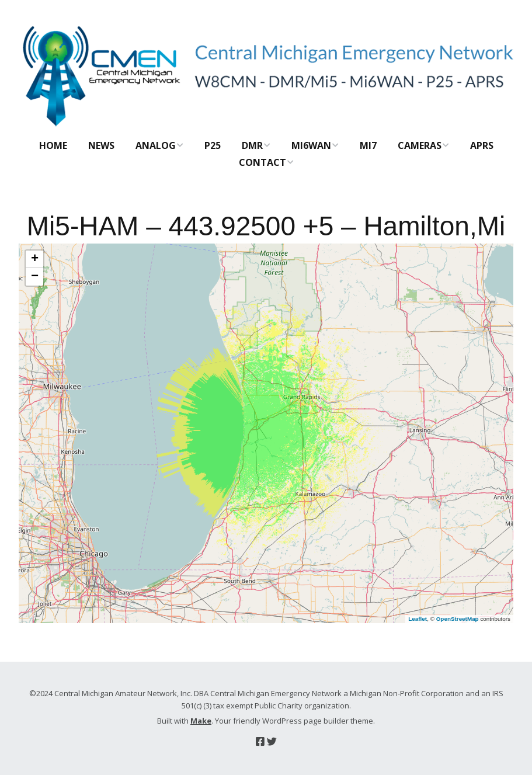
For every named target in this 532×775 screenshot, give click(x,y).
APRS (482, 145)
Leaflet (418, 619)
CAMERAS (420, 145)
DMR (252, 145)
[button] (34, 259)
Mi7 (368, 145)
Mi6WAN (311, 145)
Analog (156, 145)
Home (53, 145)
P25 (213, 145)
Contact (262, 162)
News (101, 145)
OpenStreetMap (458, 619)
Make (201, 721)
